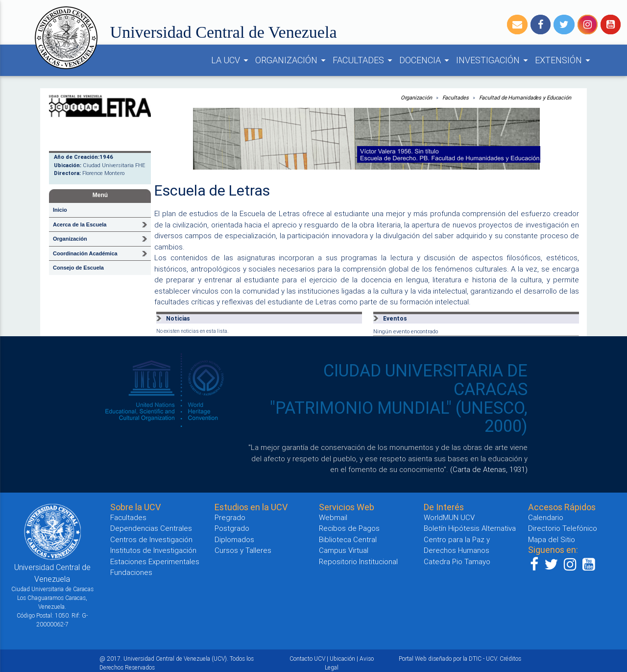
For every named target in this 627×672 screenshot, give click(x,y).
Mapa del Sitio (552, 539)
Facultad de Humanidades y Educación (525, 98)
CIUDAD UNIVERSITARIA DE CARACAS (425, 380)
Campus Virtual (344, 550)
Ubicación (342, 659)
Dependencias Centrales (151, 528)
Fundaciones (131, 572)
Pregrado (230, 517)
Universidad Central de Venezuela (224, 32)
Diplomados (234, 539)
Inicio (60, 210)
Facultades (456, 98)
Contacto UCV (307, 659)
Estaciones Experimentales (155, 561)
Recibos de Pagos (349, 528)
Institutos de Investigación (153, 550)
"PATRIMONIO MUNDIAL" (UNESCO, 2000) (399, 417)
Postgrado (232, 528)
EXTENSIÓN (564, 60)
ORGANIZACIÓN (292, 60)
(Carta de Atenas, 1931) (489, 469)
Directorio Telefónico (563, 528)
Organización (416, 98)
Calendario (546, 517)
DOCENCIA (426, 60)
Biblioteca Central (348, 539)
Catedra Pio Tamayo (457, 561)
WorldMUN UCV (449, 517)
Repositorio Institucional (358, 561)
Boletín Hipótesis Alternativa (470, 528)
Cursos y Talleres (243, 550)
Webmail (333, 517)
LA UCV (231, 60)
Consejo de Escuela (78, 268)
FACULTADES (364, 60)
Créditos (510, 659)
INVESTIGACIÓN (494, 60)
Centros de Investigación (151, 539)
